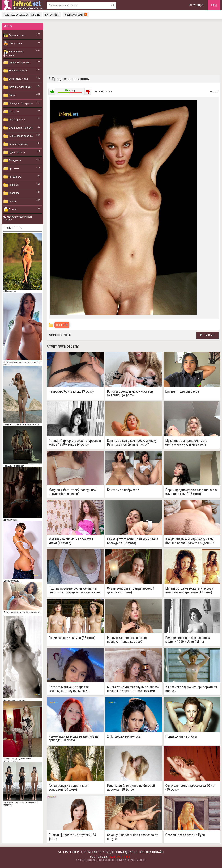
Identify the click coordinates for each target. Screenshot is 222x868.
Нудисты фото (14, 152)
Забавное (11, 193)
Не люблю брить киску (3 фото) (71, 391)
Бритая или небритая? (123, 490)
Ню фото (11, 112)
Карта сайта (52, 15)
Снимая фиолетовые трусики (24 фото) (72, 837)
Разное (10, 201)
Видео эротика (14, 35)
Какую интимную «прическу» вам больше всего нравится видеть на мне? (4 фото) (190, 541)
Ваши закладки (76, 15)
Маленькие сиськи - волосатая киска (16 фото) (71, 541)
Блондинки (12, 161)
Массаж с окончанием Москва (18, 218)
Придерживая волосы (181, 736)
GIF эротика (13, 44)
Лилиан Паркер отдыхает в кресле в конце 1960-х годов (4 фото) (75, 443)
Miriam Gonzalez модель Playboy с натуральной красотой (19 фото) (189, 590)
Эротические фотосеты (13, 53)
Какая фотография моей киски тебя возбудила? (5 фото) (133, 541)
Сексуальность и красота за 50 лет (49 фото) (190, 787)
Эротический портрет (18, 128)
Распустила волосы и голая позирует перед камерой (127, 640)
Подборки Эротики (17, 63)
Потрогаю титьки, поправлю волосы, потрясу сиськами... (69, 689)
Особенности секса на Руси (185, 835)
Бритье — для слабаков (182, 391)
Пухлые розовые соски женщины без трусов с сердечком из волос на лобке (74, 590)
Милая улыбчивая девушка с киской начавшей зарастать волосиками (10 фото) (133, 689)
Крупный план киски (17, 87)
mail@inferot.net (120, 857)
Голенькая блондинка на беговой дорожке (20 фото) (131, 787)
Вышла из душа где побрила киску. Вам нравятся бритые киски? (132, 443)
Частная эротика (15, 144)
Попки (9, 95)
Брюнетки (12, 169)
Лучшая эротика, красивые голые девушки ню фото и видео (111, 860)
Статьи (10, 209)
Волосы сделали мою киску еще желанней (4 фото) (130, 393)
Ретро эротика (14, 120)
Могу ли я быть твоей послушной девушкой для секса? (72, 492)
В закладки (103, 92)
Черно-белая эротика (18, 136)
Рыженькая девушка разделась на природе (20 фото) (74, 738)
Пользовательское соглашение (22, 15)
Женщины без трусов (18, 103)
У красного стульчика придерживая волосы (191, 689)
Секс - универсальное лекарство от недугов (133, 837)
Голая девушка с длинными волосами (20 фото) (69, 787)
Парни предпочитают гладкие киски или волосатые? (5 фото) (191, 492)
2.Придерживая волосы (124, 736)
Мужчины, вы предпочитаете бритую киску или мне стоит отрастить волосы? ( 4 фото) (186, 443)
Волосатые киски (16, 79)
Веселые (11, 185)
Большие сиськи (15, 71)
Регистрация (196, 5)
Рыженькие (12, 177)
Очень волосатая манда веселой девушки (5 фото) (131, 590)
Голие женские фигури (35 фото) (72, 638)
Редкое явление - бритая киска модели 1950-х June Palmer (188, 640)
